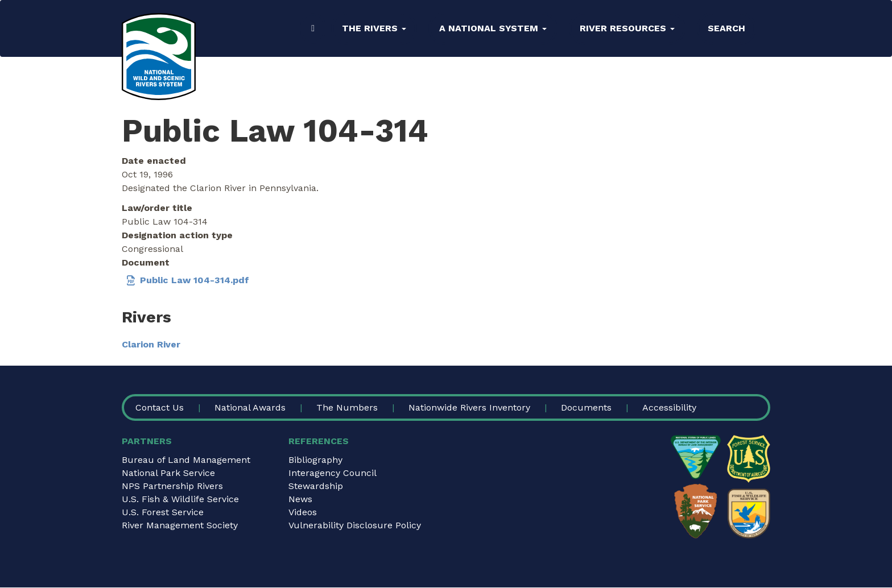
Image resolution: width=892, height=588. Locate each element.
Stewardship (316, 486)
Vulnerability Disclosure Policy (355, 525)
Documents (586, 407)
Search (726, 28)
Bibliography (315, 460)
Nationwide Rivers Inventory (469, 407)
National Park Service (168, 473)
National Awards (250, 407)
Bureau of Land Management (186, 460)
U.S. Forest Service (163, 512)
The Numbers (347, 407)
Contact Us (160, 407)
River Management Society (180, 525)
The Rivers (374, 28)
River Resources (627, 28)
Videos (303, 512)
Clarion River (151, 344)
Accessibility (669, 407)
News (300, 499)
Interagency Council (333, 473)
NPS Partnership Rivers (172, 486)
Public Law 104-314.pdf (195, 280)
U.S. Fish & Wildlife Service (180, 499)
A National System (493, 28)
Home (313, 28)
